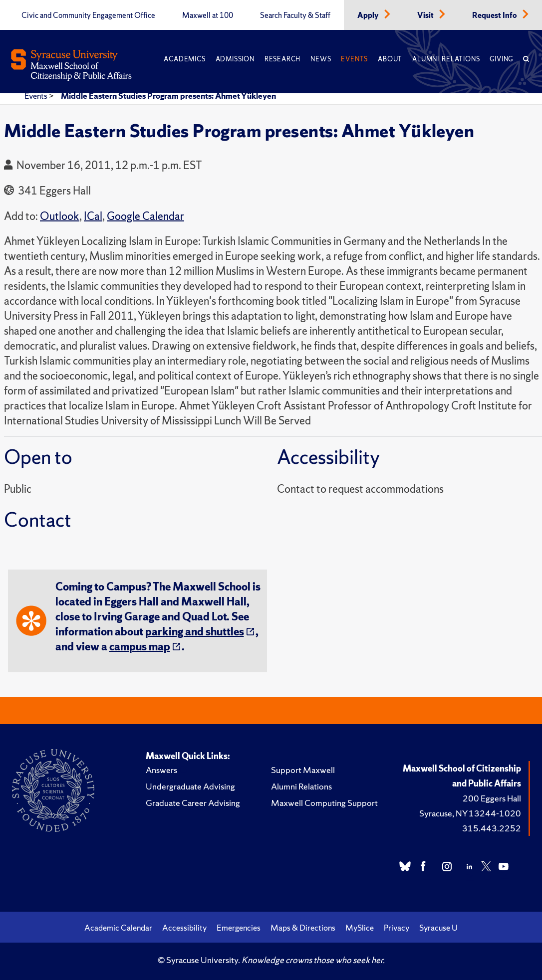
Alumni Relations (446, 59)
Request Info (495, 15)
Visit (426, 15)
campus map (140, 647)
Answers (161, 770)
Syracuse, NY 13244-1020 (470, 813)
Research (282, 59)
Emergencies (239, 928)
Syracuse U (438, 928)
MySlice (360, 928)
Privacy (397, 928)
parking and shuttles (195, 632)
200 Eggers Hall (492, 798)
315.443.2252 (492, 828)
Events (354, 59)
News (321, 59)
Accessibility (184, 928)
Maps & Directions (303, 928)
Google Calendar (145, 216)
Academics (184, 59)
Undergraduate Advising (190, 786)
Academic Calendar (118, 928)
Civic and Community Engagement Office (88, 15)
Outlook (60, 216)
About (390, 59)
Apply (369, 15)
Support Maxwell (303, 770)
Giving (501, 59)
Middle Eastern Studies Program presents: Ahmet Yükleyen (168, 96)
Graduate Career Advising (193, 803)
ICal (93, 216)
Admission (235, 59)
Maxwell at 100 (208, 15)
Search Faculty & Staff (295, 15)
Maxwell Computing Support (324, 803)
